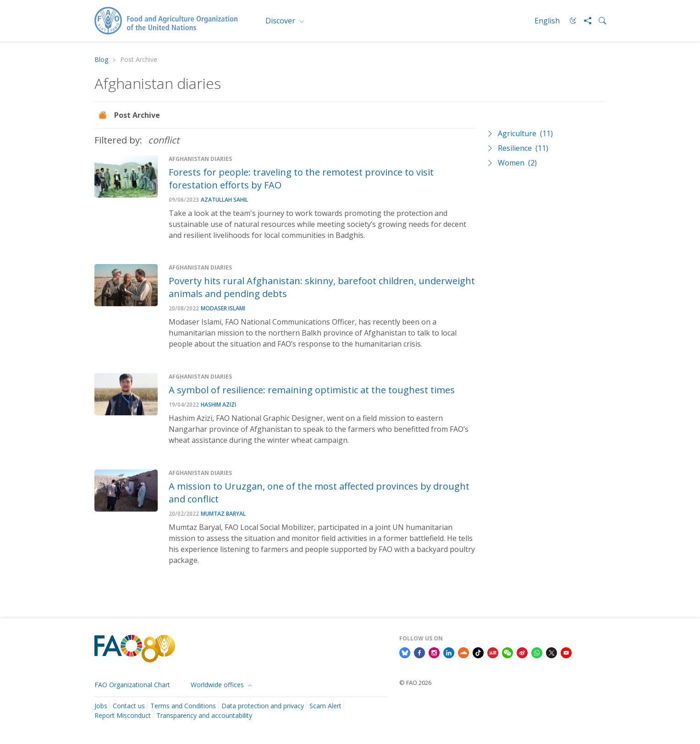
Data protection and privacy (263, 706)
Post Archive (137, 115)
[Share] (584, 21)
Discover (281, 21)
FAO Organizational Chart (132, 685)
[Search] (599, 21)
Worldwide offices (218, 685)
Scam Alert (325, 706)
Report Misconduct (123, 715)
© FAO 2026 (415, 683)
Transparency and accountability (204, 715)
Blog (101, 60)
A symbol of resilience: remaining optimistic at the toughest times (312, 390)
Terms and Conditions (183, 706)
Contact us (129, 706)
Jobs (101, 706)
